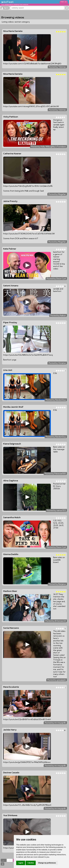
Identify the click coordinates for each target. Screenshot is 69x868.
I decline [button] (31, 863)
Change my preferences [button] (47, 863)
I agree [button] (21, 863)
